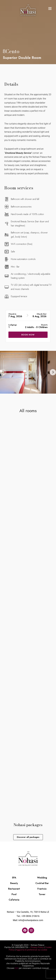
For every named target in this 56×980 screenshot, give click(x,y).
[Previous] (3, 372)
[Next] (53, 372)
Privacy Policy (37, 947)
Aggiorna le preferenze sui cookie (32, 950)
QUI (17, 968)
